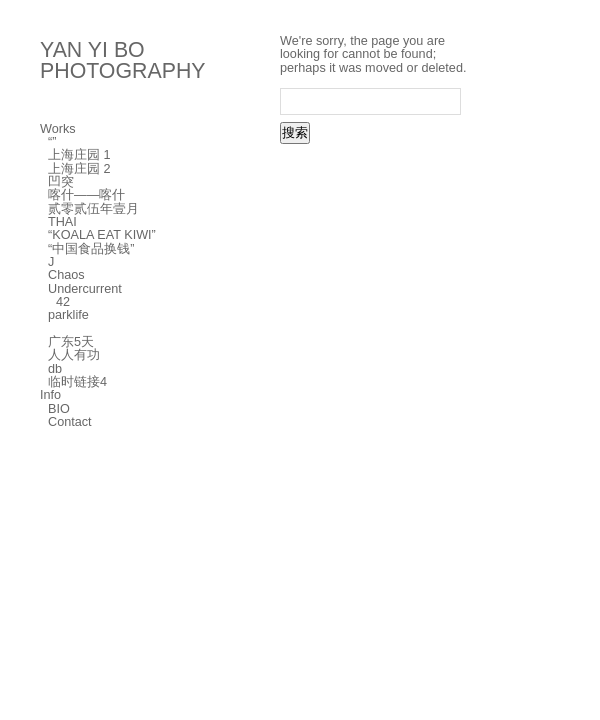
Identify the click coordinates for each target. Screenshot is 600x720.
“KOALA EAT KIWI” (102, 235)
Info (50, 395)
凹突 (61, 182)
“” (52, 142)
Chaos (66, 275)
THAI (62, 222)
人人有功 (74, 355)
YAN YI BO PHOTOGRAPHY (123, 60)
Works (58, 129)
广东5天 (71, 342)
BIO (59, 409)
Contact (70, 422)
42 (63, 302)
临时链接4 (77, 382)
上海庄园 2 (79, 169)
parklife (68, 315)
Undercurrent (85, 289)
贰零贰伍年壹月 (93, 209)
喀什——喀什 (86, 195)
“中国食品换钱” (91, 249)
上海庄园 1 (79, 155)
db (55, 369)
